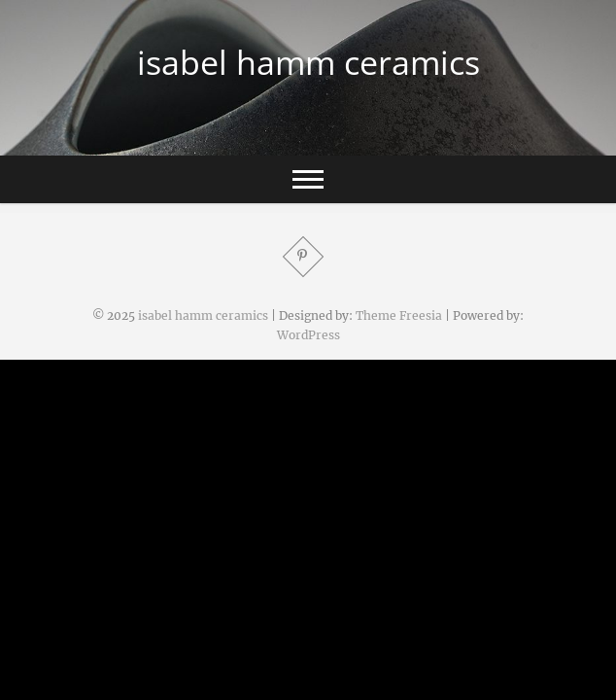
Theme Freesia (399, 315)
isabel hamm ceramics (308, 62)
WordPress (308, 335)
